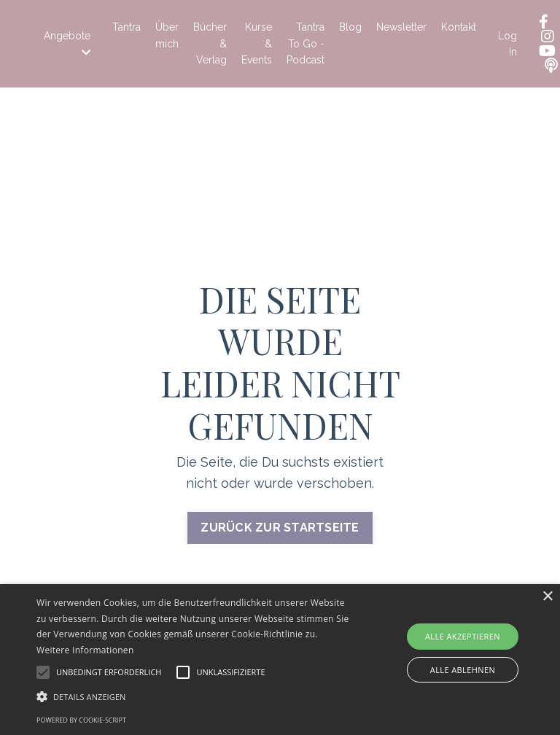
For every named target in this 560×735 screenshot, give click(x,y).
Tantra (127, 27)
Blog (350, 27)
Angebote (67, 44)
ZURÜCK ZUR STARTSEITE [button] (280, 528)
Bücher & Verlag (210, 43)
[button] (195, 696)
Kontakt (459, 27)
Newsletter (401, 27)
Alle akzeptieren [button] (463, 636)
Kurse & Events (257, 43)
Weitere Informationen (85, 650)
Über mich (167, 35)
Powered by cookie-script (81, 720)
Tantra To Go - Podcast (306, 43)
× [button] (547, 597)
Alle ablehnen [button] (463, 670)
